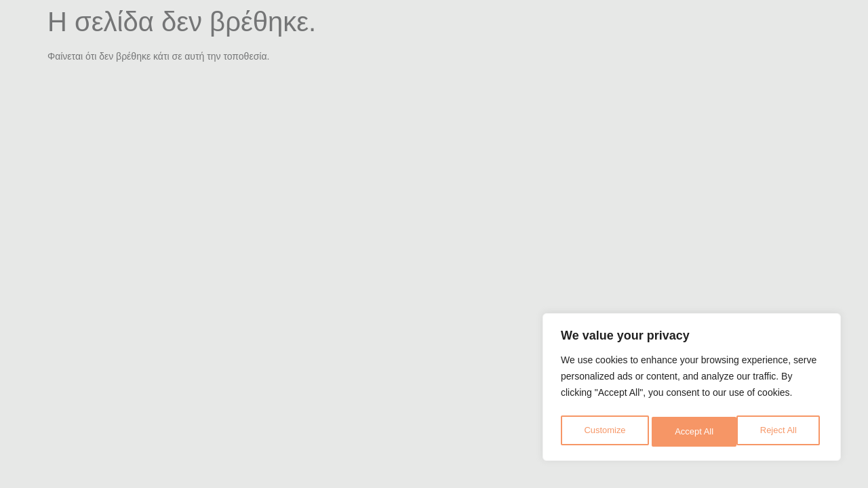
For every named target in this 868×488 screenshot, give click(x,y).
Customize (604, 432)
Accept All (781, 432)
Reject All (693, 432)
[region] (692, 390)
